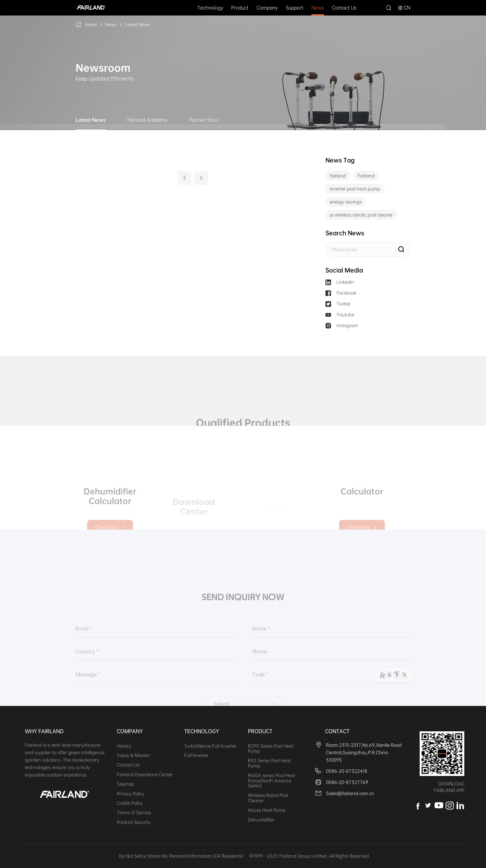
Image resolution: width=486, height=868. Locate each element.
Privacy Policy (131, 794)
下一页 (201, 178)
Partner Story (204, 120)
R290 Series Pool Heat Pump (271, 749)
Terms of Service (134, 813)
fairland (338, 176)
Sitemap (126, 784)
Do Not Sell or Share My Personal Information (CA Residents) (181, 856)
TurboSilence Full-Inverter (210, 746)
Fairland (366, 176)
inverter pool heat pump (355, 189)
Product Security (134, 822)
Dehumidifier (261, 820)
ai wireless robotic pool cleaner (361, 215)
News (318, 8)
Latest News (137, 24)
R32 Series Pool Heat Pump (269, 763)
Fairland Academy (147, 120)
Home (91, 24)
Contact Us (344, 8)
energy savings (346, 202)
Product (240, 8)
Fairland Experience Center (145, 774)
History (124, 746)
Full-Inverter (196, 755)
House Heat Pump (267, 810)
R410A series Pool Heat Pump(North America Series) (272, 781)
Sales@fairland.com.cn (350, 793)
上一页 (184, 178)
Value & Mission (133, 755)
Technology (210, 8)
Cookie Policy (130, 803)
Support (295, 8)
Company (267, 8)
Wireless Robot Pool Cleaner (268, 798)
